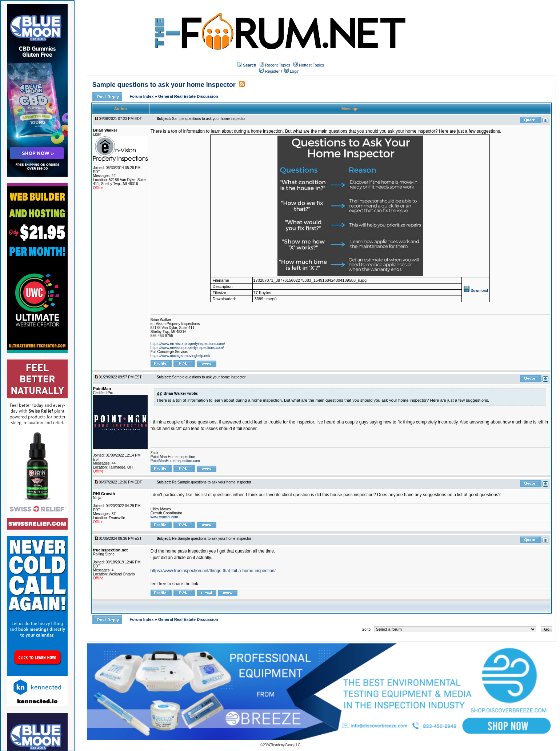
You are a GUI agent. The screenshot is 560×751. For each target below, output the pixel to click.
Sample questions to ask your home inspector (164, 85)
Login (292, 71)
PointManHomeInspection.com (175, 461)
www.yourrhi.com (164, 517)
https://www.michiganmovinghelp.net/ (181, 356)
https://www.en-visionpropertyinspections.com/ (188, 344)
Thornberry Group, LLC (285, 745)
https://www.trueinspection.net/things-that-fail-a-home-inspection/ (213, 571)
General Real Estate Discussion (188, 96)
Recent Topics (278, 65)
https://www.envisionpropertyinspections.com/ (187, 348)
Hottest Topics (311, 65)
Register (269, 71)
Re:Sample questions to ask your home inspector (212, 482)
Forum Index (142, 96)
